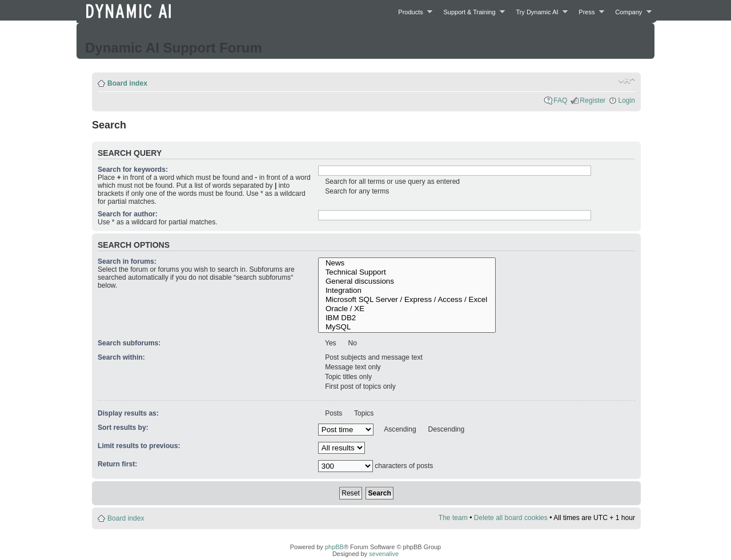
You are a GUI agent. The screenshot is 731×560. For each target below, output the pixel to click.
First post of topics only (360, 386)
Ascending (399, 429)
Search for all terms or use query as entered (391, 182)
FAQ (560, 100)
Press (588, 12)
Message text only (352, 367)
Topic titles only (348, 377)
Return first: (117, 464)
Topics (363, 413)
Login (626, 100)
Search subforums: (129, 343)
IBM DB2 (407, 318)
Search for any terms (356, 191)
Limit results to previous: (139, 446)
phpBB (334, 547)
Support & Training (471, 12)
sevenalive (384, 554)
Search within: (121, 357)
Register (593, 100)
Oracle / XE (407, 309)
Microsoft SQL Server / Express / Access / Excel (407, 300)
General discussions (407, 281)
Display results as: (128, 413)
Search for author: (128, 214)
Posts (333, 413)
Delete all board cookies (511, 518)
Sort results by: (123, 428)
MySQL (407, 327)
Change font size (627, 80)
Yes (330, 343)
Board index (127, 83)
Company (630, 12)
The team (453, 518)
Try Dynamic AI (539, 12)
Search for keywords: (133, 170)
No (352, 343)
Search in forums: (127, 261)
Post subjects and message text (373, 357)
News (407, 263)
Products (412, 12)
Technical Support (407, 272)
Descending (445, 429)
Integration (407, 291)
